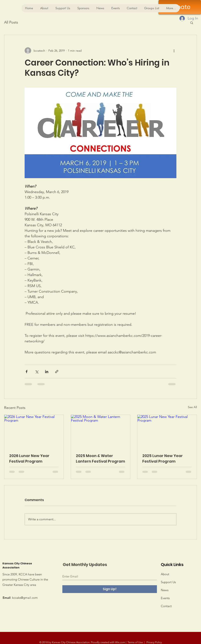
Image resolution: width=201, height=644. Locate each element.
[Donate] (180, 7)
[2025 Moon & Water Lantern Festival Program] (101, 431)
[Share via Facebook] (27, 372)
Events (165, 598)
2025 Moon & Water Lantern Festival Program (100, 458)
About (165, 574)
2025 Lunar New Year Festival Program (163, 458)
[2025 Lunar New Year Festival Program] (167, 431)
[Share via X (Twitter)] (37, 372)
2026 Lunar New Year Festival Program (29, 458)
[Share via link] (57, 372)
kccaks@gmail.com (25, 598)
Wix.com (120, 642)
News (165, 590)
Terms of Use (135, 642)
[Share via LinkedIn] (47, 372)
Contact (166, 606)
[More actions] (174, 51)
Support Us (168, 582)
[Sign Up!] (110, 589)
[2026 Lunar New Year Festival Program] (34, 431)
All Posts (11, 22)
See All (192, 407)
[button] (192, 23)
